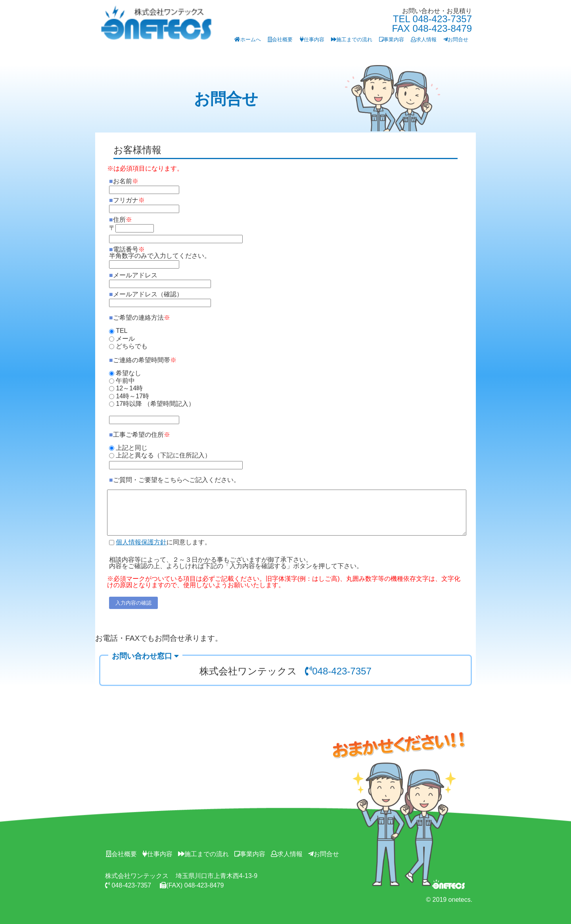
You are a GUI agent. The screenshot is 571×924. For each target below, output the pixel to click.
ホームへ (248, 39)
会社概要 (280, 39)
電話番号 (160, 253)
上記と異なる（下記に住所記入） (163, 455)
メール (125, 339)
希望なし (128, 373)
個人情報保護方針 (141, 542)
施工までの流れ (352, 39)
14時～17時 (132, 396)
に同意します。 (163, 542)
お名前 (124, 181)
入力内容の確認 (133, 603)
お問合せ (456, 39)
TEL (122, 331)
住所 (121, 220)
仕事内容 (312, 39)
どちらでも (132, 346)
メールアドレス (133, 275)
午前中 (125, 381)
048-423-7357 (338, 671)
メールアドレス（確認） (146, 294)
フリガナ (127, 200)
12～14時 (129, 388)
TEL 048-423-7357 (432, 19)
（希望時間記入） (169, 404)
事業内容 (392, 39)
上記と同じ (132, 448)
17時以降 (129, 404)
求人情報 (424, 39)
